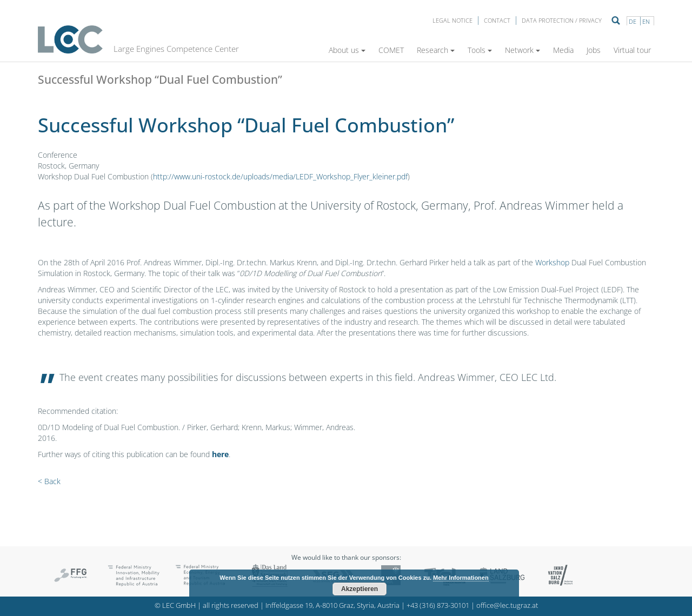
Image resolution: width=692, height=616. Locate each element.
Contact (497, 20)
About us (347, 50)
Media (563, 50)
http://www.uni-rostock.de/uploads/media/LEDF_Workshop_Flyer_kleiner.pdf (280, 176)
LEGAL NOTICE (453, 20)
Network (523, 50)
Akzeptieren (360, 589)
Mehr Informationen (461, 578)
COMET (391, 50)
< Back (49, 481)
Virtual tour (632, 50)
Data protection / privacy (562, 20)
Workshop (552, 262)
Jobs (594, 50)
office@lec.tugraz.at (507, 605)
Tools (480, 50)
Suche (616, 21)
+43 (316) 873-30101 (438, 605)
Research (436, 50)
